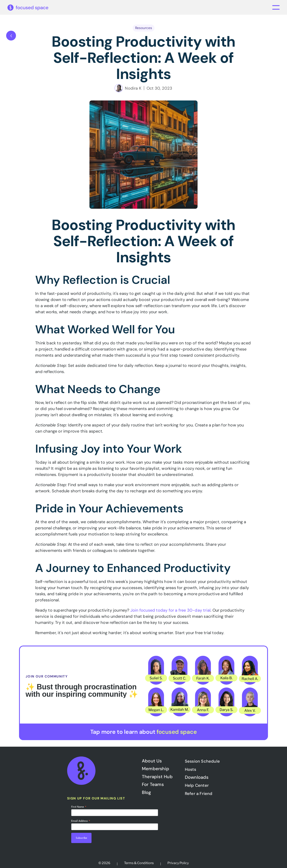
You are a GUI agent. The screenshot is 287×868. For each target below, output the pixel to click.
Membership (155, 769)
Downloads (197, 777)
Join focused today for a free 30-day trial (170, 610)
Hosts (190, 769)
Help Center (197, 785)
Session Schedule (202, 761)
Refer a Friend (199, 794)
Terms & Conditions (139, 863)
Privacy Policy (178, 863)
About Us (152, 761)
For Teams (153, 784)
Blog (146, 792)
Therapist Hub (157, 777)
